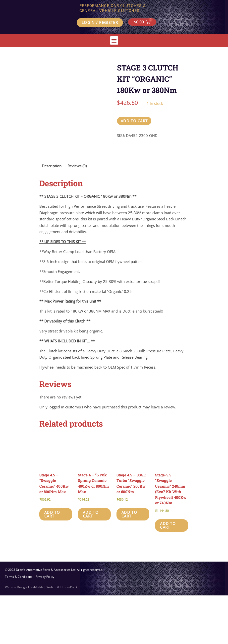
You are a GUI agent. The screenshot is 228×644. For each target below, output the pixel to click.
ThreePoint (70, 636)
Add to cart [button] (52, 563)
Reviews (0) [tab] (77, 214)
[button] (114, 40)
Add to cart (134, 121)
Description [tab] (52, 214)
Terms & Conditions (19, 625)
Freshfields (36, 636)
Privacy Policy (45, 625)
